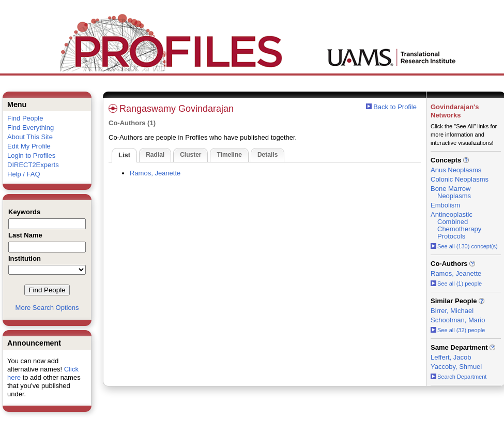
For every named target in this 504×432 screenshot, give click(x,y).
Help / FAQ (24, 174)
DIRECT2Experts (33, 165)
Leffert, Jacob (451, 357)
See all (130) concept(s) (464, 246)
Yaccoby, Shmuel (456, 367)
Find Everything (30, 128)
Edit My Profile (29, 146)
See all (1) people (456, 284)
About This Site (30, 137)
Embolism (445, 205)
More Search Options (47, 308)
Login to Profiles (31, 155)
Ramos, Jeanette (155, 173)
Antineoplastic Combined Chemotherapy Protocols (456, 225)
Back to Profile (395, 107)
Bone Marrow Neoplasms (451, 192)
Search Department (459, 377)
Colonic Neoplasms (460, 179)
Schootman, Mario (458, 320)
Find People (25, 118)
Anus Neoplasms (456, 170)
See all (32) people (458, 330)
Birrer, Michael (452, 311)
